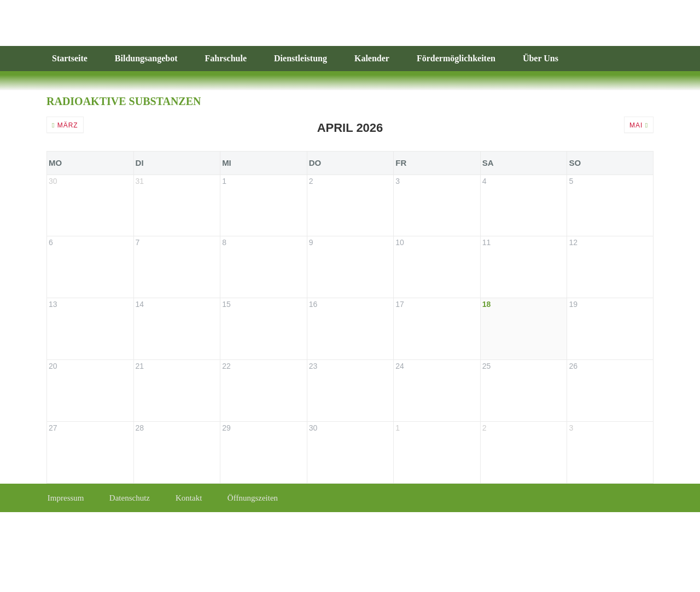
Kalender (372, 58)
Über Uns (541, 58)
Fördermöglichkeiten (456, 58)
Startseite (70, 58)
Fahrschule (226, 58)
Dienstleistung (301, 58)
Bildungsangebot (146, 58)
